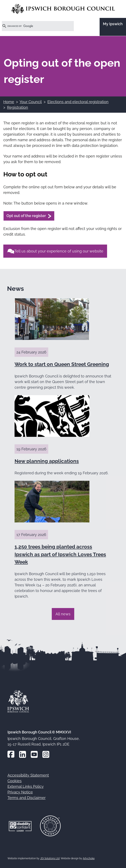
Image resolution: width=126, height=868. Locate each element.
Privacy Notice (20, 792)
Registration (18, 107)
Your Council (31, 102)
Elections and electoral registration (78, 102)
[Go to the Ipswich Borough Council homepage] (63, 9)
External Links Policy (26, 786)
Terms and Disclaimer (27, 798)
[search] (33, 26)
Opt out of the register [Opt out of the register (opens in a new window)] (26, 216)
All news (63, 614)
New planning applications (47, 461)
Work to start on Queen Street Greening (62, 364)
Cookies (15, 781)
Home (9, 102)
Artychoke (89, 858)
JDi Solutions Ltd (50, 858)
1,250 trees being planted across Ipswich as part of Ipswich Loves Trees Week (60, 554)
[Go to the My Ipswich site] (113, 27)
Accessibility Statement (28, 775)
